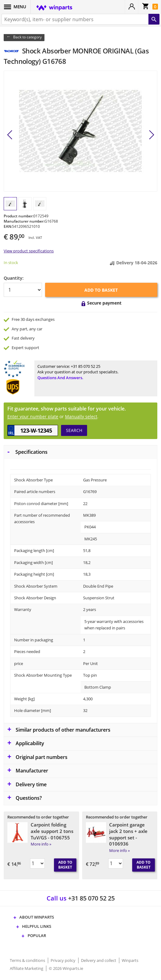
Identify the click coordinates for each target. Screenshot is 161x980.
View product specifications (29, 251)
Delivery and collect (99, 960)
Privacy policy (63, 960)
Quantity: (14, 278)
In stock (11, 262)
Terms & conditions (28, 960)
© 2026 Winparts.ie (66, 968)
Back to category (27, 37)
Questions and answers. (60, 378)
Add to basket (101, 290)
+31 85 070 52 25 (86, 366)
